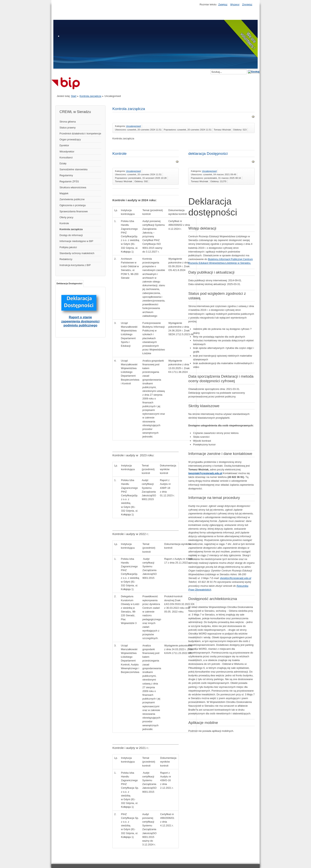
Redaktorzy (66, 259)
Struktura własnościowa (73, 187)
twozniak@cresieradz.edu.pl (205, 473)
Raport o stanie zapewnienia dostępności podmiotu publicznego (80, 321)
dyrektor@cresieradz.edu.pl (236, 578)
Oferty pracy (66, 217)
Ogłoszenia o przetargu (73, 205)
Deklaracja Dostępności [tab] (69, 283)
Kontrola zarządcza (90, 96)
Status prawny (68, 128)
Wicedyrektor (67, 152)
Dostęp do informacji (71, 235)
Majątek (64, 193)
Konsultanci (66, 157)
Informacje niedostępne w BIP (76, 241)
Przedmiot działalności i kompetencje (80, 134)
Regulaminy (66, 175)
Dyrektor (64, 145)
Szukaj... (211, 69)
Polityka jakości (68, 247)
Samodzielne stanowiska (73, 169)
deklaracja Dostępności (208, 154)
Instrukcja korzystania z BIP (75, 265)
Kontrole (64, 223)
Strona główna (68, 122)
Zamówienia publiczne (72, 199)
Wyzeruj (235, 4)
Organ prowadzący (70, 139)
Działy (63, 163)
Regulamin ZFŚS (69, 181)
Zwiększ (223, 4)
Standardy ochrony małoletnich (77, 253)
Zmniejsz (247, 4)
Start (74, 96)
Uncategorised (133, 126)
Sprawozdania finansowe (74, 211)
